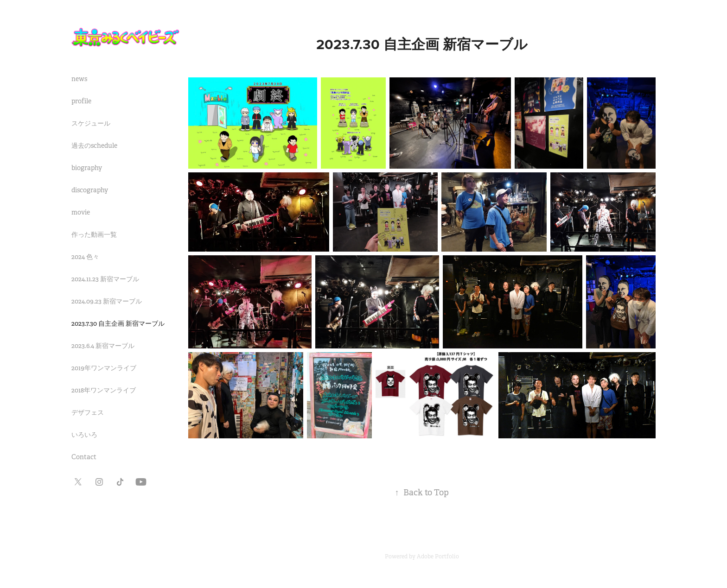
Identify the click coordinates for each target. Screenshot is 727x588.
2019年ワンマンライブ (104, 368)
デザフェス (88, 412)
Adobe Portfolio (438, 556)
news (79, 79)
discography (90, 190)
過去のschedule (94, 145)
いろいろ (84, 435)
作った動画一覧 (94, 234)
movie (81, 212)
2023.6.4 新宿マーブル (103, 346)
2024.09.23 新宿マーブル (107, 301)
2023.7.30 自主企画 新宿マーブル (118, 323)
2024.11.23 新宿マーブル (105, 279)
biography (87, 168)
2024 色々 (85, 257)
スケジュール (91, 123)
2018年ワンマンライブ (104, 390)
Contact (84, 457)
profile (81, 101)
